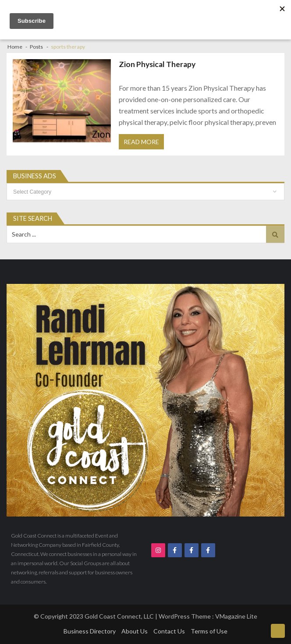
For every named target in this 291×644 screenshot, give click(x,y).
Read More (141, 142)
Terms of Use (209, 631)
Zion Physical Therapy (157, 64)
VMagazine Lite (236, 616)
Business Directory (90, 631)
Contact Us (169, 631)
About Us (135, 631)
